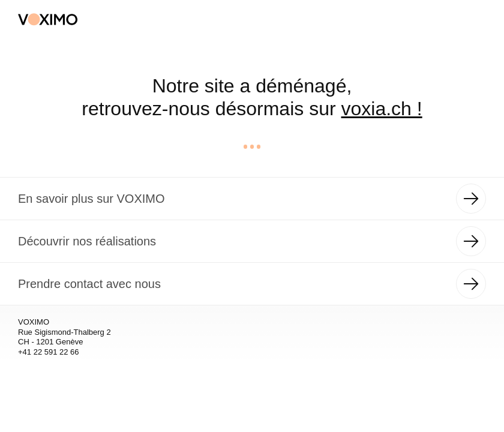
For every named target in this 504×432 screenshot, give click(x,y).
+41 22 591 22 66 (49, 352)
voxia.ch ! (382, 109)
